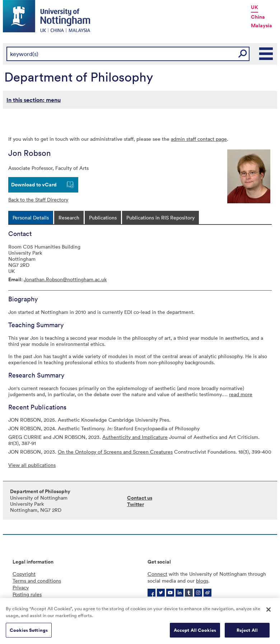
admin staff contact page (199, 139)
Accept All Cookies (195, 633)
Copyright (24, 574)
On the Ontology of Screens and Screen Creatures (115, 452)
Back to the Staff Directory (38, 200)
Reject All (247, 633)
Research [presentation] (69, 217)
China (258, 17)
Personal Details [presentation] (31, 217)
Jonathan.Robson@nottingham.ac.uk (65, 279)
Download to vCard (34, 185)
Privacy (21, 587)
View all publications (32, 465)
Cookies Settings (29, 633)
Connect (157, 574)
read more (241, 394)
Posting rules (27, 594)
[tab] (31, 217)
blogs (202, 581)
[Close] (269, 612)
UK (255, 7)
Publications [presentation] (103, 217)
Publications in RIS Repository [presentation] (160, 217)
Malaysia (262, 26)
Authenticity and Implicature (135, 437)
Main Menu (266, 54)
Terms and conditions (37, 581)
